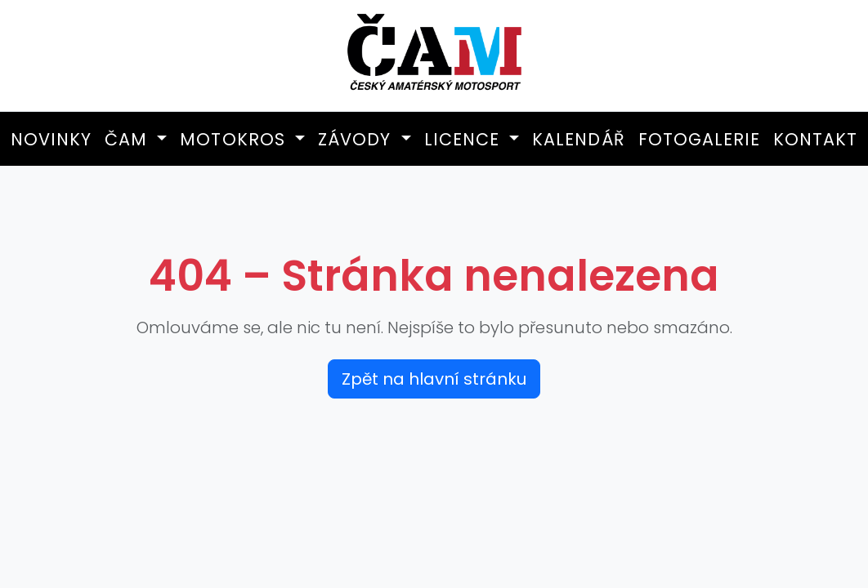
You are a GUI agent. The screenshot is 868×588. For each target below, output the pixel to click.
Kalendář (578, 139)
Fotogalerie (699, 139)
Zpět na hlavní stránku (434, 379)
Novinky (51, 139)
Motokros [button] (235, 139)
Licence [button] (465, 139)
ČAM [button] (129, 139)
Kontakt (815, 139)
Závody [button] (357, 139)
